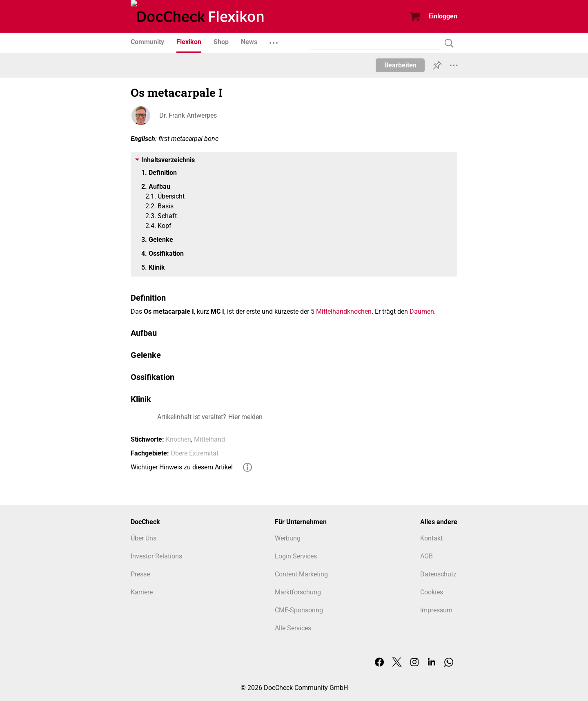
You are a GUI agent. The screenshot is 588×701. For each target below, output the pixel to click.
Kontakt (431, 538)
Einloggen (443, 16)
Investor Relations (156, 556)
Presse (140, 574)
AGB (427, 556)
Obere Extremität (195, 453)
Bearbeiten (400, 65)
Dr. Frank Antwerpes (188, 115)
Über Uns (144, 538)
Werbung (288, 538)
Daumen (422, 311)
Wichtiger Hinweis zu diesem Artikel (182, 467)
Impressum (436, 610)
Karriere (142, 592)
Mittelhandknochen (344, 311)
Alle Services (293, 628)
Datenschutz (438, 574)
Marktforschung (298, 592)
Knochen (178, 439)
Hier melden (245, 417)
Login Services (296, 556)
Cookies (432, 592)
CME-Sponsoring (299, 610)
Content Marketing (301, 574)
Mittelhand (209, 439)
